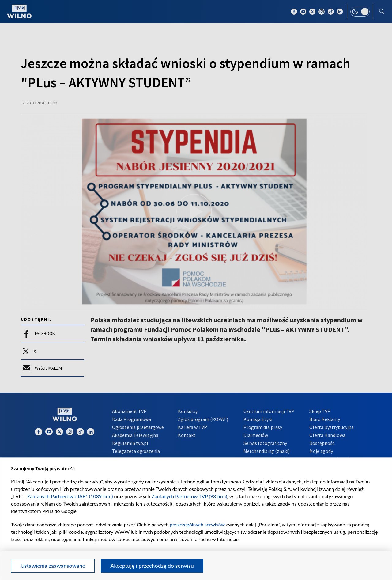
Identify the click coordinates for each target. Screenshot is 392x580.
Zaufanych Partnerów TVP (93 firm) (189, 496)
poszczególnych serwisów (197, 524)
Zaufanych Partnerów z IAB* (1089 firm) (70, 496)
